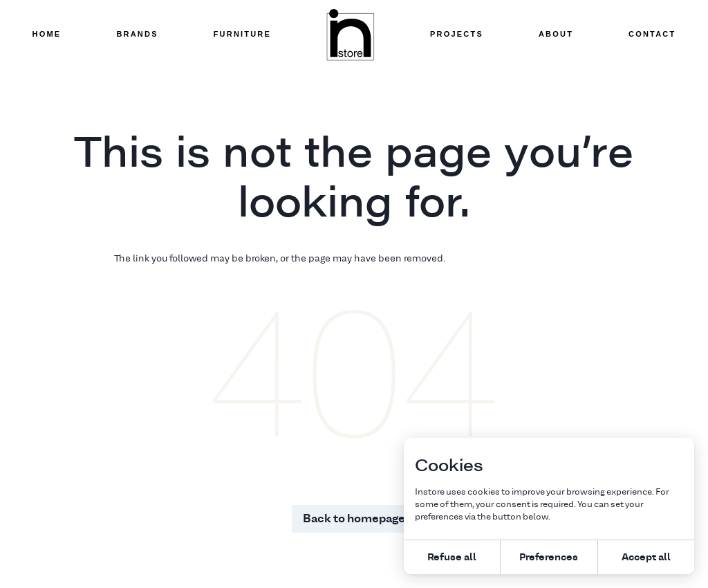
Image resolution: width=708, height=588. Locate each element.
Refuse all (452, 557)
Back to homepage (354, 518)
